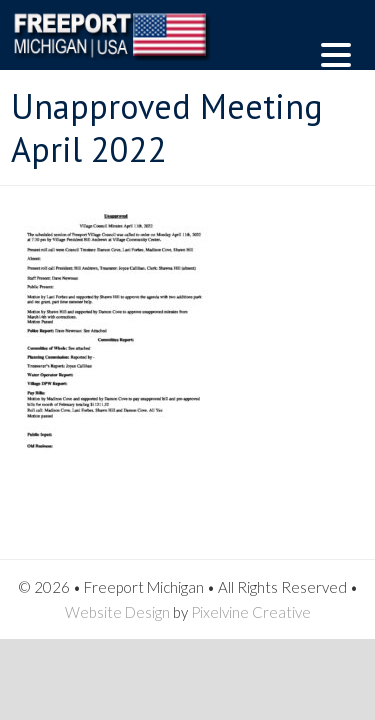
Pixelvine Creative (251, 612)
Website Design (117, 612)
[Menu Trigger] (336, 52)
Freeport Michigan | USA (136, 50)
